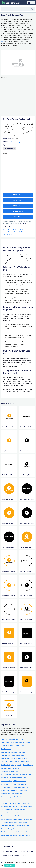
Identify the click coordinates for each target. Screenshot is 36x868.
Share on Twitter (19, 230)
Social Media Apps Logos (8, 765)
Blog (11, 851)
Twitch (3, 41)
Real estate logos (28, 765)
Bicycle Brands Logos (17, 755)
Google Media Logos (7, 762)
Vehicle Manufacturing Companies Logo (13, 746)
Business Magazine (7, 813)
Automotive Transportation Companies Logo (14, 829)
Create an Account (8, 846)
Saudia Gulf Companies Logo (10, 771)
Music (28, 835)
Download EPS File (18, 211)
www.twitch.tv (16, 138)
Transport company (25, 775)
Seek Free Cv (30, 851)
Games (15, 835)
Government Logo (6, 797)
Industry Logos (26, 803)
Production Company (7, 816)
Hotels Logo (23, 790)
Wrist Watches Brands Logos (18, 778)
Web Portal (17, 813)
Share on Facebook (8, 230)
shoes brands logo (6, 781)
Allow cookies (10, 865)
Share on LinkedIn (8, 232)
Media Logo (15, 790)
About (7, 851)
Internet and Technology (20, 797)
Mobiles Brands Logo (20, 781)
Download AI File (18, 217)
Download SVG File (18, 195)
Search (33, 9)
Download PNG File (18, 200)
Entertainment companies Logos (11, 803)
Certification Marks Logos (18, 784)
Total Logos (4, 778)
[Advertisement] (18, 97)
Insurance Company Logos (23, 743)
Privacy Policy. (23, 223)
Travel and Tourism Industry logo (11, 768)
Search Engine (18, 819)
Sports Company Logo (27, 806)
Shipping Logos (23, 759)
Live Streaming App (14, 142)
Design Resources (6, 835)
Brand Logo (4, 739)
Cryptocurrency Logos (22, 826)
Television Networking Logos (10, 775)
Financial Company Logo (17, 739)
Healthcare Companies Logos (10, 800)
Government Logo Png (8, 826)
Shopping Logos (6, 794)
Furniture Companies (22, 832)
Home (3, 851)
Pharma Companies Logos (9, 759)
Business (22, 835)
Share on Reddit (19, 232)
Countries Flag (5, 755)
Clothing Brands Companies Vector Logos (13, 752)
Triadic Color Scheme (20, 851)
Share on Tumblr (8, 234)
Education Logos (6, 787)
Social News (19, 816)
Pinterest (23, 855)
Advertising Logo (17, 794)
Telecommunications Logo (20, 787)
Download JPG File (18, 206)
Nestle (19, 765)
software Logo (5, 790)
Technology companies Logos (10, 806)
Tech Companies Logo (8, 832)
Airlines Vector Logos (7, 743)
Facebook (10, 855)
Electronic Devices (6, 819)
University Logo (28, 819)
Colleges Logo (23, 822)
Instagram (17, 855)
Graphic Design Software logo (23, 762)
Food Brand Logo (6, 749)
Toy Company (5, 784)
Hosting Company (19, 810)
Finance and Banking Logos (9, 822)
